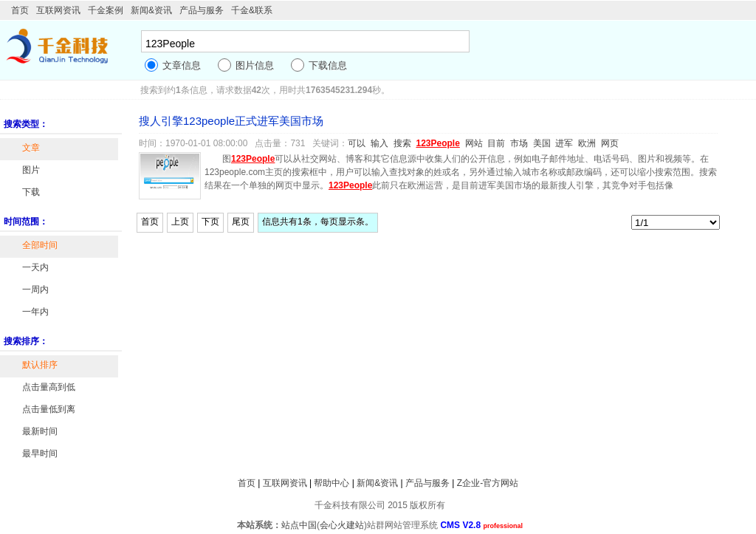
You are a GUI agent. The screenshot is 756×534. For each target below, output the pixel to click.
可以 (357, 143)
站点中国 (299, 525)
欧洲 (587, 143)
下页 (210, 222)
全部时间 (40, 245)
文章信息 (182, 65)
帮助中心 (331, 483)
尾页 (241, 222)
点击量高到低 (49, 387)
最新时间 (40, 431)
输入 (379, 143)
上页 (180, 222)
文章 (31, 148)
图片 (31, 170)
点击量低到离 (49, 409)
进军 (564, 143)
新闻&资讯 (151, 10)
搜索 (402, 143)
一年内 (35, 312)
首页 (20, 10)
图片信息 (255, 65)
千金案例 (106, 10)
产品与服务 (202, 10)
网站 (474, 143)
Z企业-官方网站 (488, 483)
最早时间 (40, 453)
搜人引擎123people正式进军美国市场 (231, 121)
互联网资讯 (58, 10)
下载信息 (328, 65)
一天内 (35, 267)
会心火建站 (342, 525)
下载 (31, 192)
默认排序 (40, 365)
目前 (496, 143)
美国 (542, 143)
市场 (519, 143)
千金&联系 (252, 10)
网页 (610, 143)
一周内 (35, 290)
